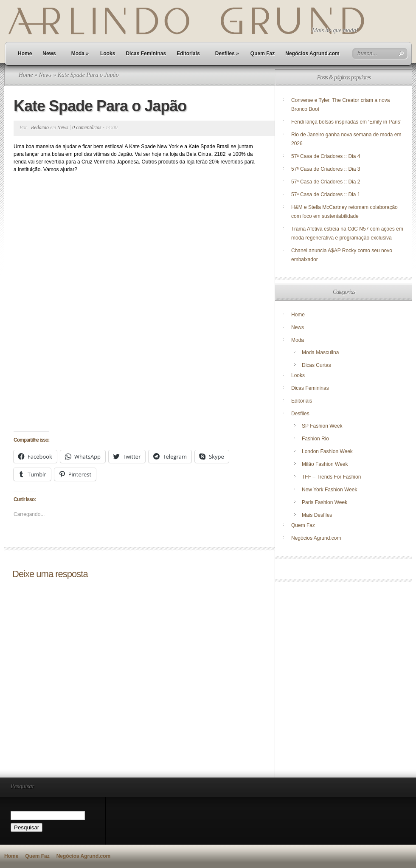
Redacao (40, 127)
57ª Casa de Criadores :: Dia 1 (326, 194)
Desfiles (227, 54)
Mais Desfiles (317, 515)
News (49, 54)
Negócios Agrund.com (312, 54)
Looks (108, 54)
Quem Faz (263, 54)
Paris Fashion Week (325, 502)
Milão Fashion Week (325, 464)
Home (25, 54)
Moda (80, 54)
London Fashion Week (327, 451)
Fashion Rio (315, 439)
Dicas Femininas (146, 54)
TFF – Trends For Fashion (331, 477)
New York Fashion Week (330, 490)
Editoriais (188, 54)
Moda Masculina (320, 352)
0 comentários (87, 127)
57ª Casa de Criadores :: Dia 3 (326, 169)
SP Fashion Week (322, 426)
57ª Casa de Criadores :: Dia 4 (326, 156)
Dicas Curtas (316, 365)
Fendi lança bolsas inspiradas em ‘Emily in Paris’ (346, 122)
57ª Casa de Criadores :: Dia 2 (326, 182)
